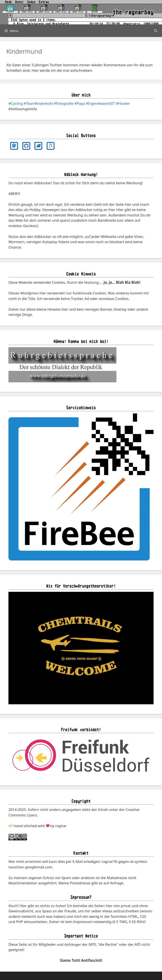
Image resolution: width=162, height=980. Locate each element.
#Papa (80, 103)
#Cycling (16, 103)
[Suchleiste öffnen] (156, 31)
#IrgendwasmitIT (100, 103)
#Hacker (123, 103)
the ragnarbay (133, 12)
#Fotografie (64, 103)
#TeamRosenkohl (38, 103)
